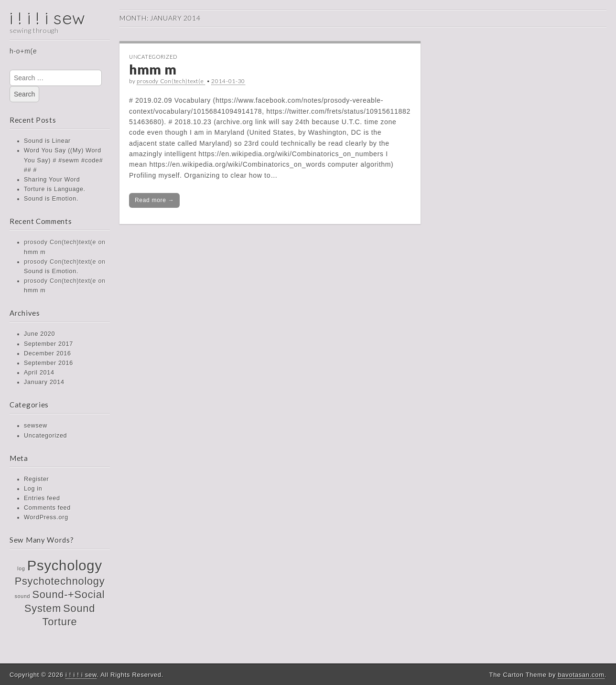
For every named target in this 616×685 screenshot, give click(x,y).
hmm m (35, 252)
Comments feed (47, 508)
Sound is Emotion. (51, 199)
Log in (33, 489)
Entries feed (42, 498)
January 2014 (44, 382)
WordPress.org (46, 517)
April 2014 (39, 373)
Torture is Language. (55, 189)
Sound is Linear (47, 141)
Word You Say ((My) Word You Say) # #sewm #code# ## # (63, 160)
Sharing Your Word (52, 180)
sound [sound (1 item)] (23, 596)
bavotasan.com (581, 675)
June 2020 (39, 334)
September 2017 (49, 344)
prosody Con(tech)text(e (171, 81)
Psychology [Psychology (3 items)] (65, 565)
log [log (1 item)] (21, 568)
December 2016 (48, 353)
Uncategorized (45, 436)
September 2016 (49, 363)
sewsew (36, 426)
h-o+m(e (23, 51)
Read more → (154, 200)
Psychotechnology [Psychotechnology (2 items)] (60, 581)
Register (37, 479)
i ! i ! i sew (48, 18)
